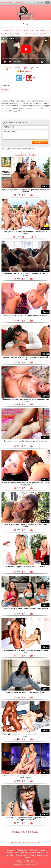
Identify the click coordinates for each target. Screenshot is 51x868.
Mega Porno (22, 861)
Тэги (17, 853)
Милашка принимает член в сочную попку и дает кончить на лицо (25, 400)
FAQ (48, 853)
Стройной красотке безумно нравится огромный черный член (26, 651)
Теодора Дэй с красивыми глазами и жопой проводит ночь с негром (26, 735)
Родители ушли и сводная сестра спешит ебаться (26, 692)
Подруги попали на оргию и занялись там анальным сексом (26, 232)
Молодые (5, 89)
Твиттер (27, 858)
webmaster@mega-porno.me (39, 863)
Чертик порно (33, 842)
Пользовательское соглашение (32, 853)
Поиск (32, 855)
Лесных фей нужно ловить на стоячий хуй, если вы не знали (26, 526)
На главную (10, 850)
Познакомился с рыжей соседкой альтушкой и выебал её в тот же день (26, 484)
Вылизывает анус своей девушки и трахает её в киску (25, 441)
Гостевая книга (21, 855)
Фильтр (25, 24)
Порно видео (22, 850)
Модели (44, 850)
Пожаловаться (42, 855)
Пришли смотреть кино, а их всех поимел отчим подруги (26, 608)
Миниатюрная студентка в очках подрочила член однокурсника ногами (25, 819)
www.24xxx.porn (19, 842)
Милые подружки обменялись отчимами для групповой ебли (25, 358)
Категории (8, 853)
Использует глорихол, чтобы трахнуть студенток (26, 566)
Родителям (34, 850)
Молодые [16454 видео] (26, 832)
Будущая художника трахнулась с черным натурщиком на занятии (26, 191)
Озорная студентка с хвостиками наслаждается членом (26, 315)
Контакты (10, 855)
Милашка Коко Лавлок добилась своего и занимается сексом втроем (25, 777)
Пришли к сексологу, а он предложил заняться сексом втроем (26, 274)
